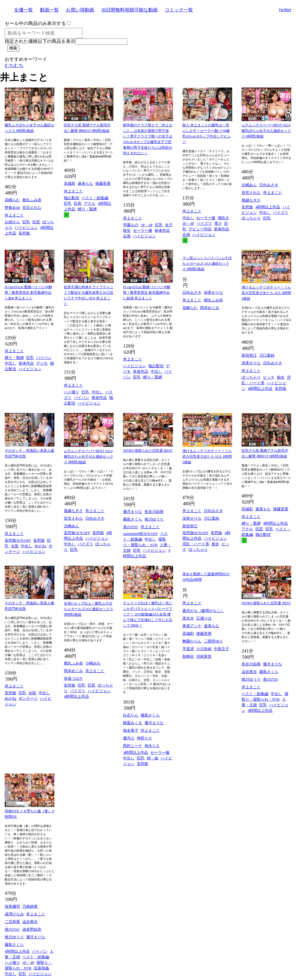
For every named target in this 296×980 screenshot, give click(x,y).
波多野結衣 (32, 929)
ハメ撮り (71, 392)
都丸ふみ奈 (32, 200)
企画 (127, 236)
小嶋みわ (93, 663)
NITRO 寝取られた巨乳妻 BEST (148, 451)
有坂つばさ (73, 678)
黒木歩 (188, 618)
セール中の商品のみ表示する (35, 23)
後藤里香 (103, 183)
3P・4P (147, 225)
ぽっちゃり (251, 218)
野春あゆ (12, 208)
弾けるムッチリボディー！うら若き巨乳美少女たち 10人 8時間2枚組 (266, 293)
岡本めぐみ (210, 308)
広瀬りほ (204, 618)
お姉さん (12, 222)
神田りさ (144, 738)
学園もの (131, 225)
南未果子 (131, 730)
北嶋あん (249, 185)
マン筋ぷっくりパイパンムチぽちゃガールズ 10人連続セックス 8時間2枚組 (207, 264)
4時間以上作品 (268, 207)
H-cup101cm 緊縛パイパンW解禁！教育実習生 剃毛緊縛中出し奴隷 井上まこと (147, 293)
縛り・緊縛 (87, 209)
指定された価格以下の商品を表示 (40, 41)
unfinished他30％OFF (140, 534)
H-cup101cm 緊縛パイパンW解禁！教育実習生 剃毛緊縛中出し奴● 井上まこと (28, 293)
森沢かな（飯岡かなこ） (203, 611)
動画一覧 (49, 10)
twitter (285, 10)
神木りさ (152, 746)
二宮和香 (12, 922)
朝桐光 (188, 656)
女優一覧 (24, 10)
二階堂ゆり (213, 641)
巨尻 (36, 222)
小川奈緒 (204, 649)
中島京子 (222, 649)
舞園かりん (192, 641)
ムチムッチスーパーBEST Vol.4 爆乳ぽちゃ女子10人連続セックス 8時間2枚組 (266, 131)
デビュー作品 (200, 229)
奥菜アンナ (192, 626)
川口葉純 (267, 355)
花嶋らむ (12, 200)
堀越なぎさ (251, 200)
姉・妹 (153, 758)
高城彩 (70, 183)
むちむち (14, 65)
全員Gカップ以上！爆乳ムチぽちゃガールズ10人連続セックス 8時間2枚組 (89, 609)
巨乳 (26, 222)
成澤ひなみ (14, 914)
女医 (15, 546)
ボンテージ (28, 698)
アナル (90, 203)
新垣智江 (249, 355)
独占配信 (71, 198)
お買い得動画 (80, 10)
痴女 (281, 377)
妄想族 (24, 233)
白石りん (131, 715)
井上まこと (14, 215)
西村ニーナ (133, 746)
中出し (188, 218)
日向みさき (269, 185)
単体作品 (162, 230)
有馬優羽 (12, 906)
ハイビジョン (26, 228)
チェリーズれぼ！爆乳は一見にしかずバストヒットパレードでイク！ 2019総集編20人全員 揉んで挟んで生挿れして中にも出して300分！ (148, 614)
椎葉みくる (133, 723)
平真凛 (188, 649)
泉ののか (131, 527)
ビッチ (269, 377)
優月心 (129, 738)
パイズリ (204, 223)
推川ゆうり (154, 519)
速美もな (85, 183)
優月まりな (133, 512)
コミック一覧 (179, 10)
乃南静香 (30, 906)
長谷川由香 (154, 512)
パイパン (44, 358)
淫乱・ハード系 (196, 544)
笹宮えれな (32, 208)
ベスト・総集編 (95, 198)
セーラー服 (143, 230)
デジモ (42, 363)
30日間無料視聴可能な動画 (129, 10)
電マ (218, 223)
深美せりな (213, 292)
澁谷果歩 (249, 672)
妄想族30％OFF (18, 540)
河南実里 (204, 656)
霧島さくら (133, 519)
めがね (40, 546)
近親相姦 (41, 968)
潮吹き (223, 218)
